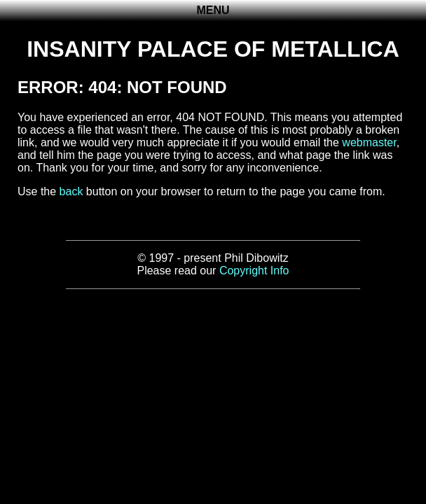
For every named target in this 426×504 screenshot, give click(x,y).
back (71, 191)
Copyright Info (254, 271)
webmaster (369, 142)
